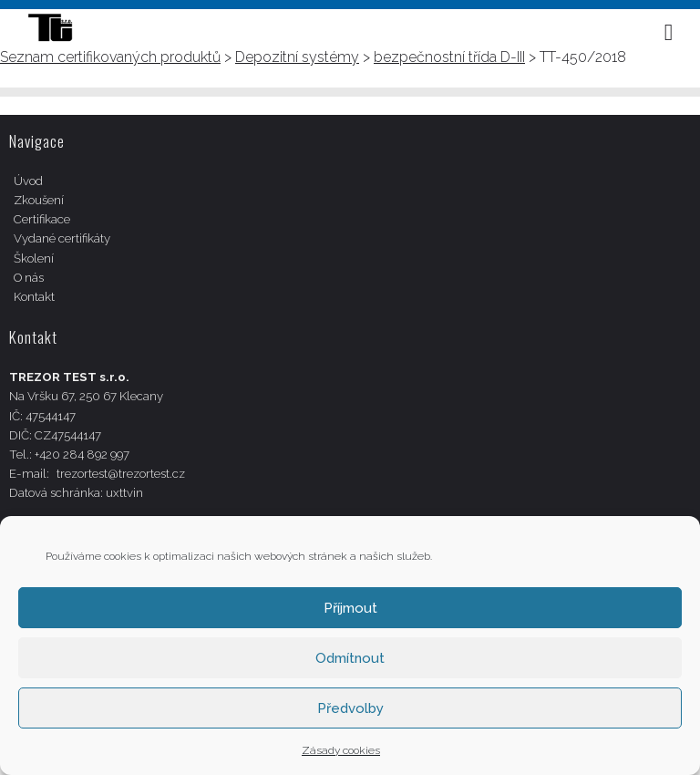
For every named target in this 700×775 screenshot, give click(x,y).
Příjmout (350, 608)
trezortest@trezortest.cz (121, 474)
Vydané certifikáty (62, 238)
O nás (29, 278)
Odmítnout (350, 658)
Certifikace (42, 219)
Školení (34, 258)
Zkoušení (39, 200)
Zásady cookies (341, 750)
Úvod (28, 181)
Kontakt (34, 297)
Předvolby (350, 708)
